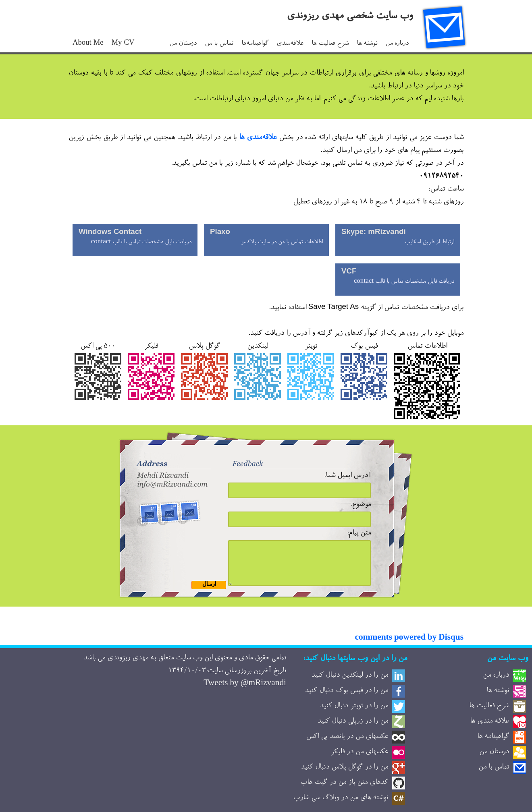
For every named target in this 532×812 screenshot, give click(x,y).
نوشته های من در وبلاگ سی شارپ (341, 798)
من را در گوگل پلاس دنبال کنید (344, 767)
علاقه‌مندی (290, 44)
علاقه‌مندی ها (258, 138)
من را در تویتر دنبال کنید (354, 706)
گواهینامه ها (493, 737)
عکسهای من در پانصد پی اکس (347, 737)
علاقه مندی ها (489, 721)
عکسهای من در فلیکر (360, 752)
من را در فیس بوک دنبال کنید (346, 691)
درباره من (397, 44)
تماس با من (219, 44)
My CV (123, 44)
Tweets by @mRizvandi (245, 684)
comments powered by (409, 638)
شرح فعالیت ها (330, 44)
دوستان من (183, 44)
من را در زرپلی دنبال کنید (353, 721)
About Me (88, 44)
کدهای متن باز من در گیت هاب (344, 783)
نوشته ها (367, 44)
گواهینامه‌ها (255, 44)
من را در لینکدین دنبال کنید (350, 675)
